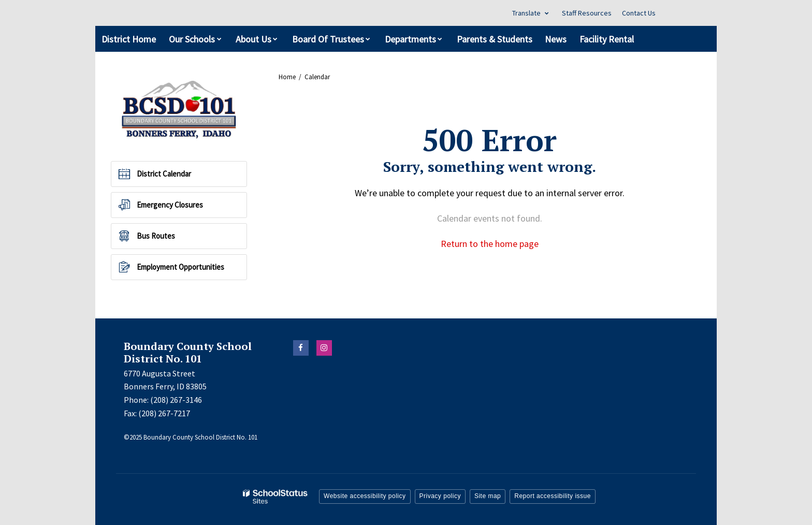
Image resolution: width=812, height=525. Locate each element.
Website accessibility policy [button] (365, 496)
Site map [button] (488, 496)
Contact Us (639, 13)
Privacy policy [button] (440, 496)
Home (287, 77)
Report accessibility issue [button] (553, 496)
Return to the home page (490, 244)
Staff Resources (587, 13)
